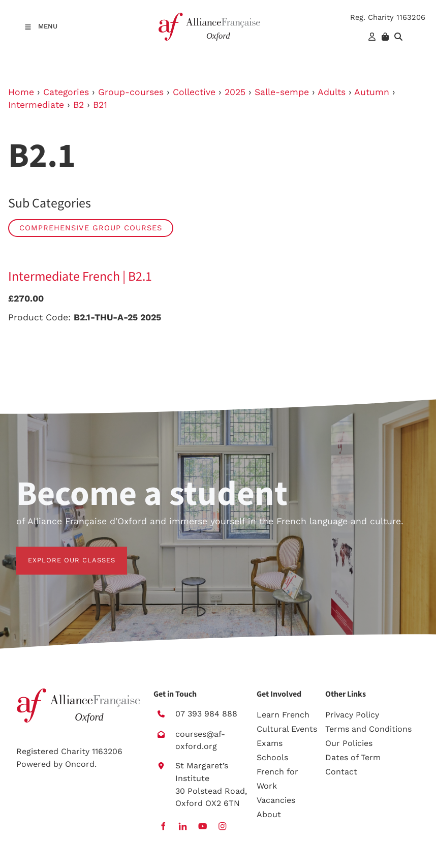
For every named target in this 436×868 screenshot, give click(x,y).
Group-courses (131, 92)
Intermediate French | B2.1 (80, 277)
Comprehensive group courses (91, 228)
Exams (270, 743)
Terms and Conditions (368, 729)
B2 (79, 105)
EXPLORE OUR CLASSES (60, 552)
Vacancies (276, 800)
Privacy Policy (352, 715)
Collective (194, 92)
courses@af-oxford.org (200, 740)
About (269, 814)
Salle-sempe (282, 92)
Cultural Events (287, 729)
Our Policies (349, 743)
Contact (341, 772)
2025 (235, 92)
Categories (66, 92)
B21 (100, 105)
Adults (332, 92)
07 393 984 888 (206, 714)
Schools (272, 757)
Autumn (372, 92)
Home (21, 92)
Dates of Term (353, 757)
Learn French (283, 715)
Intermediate (36, 105)
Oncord (80, 764)
